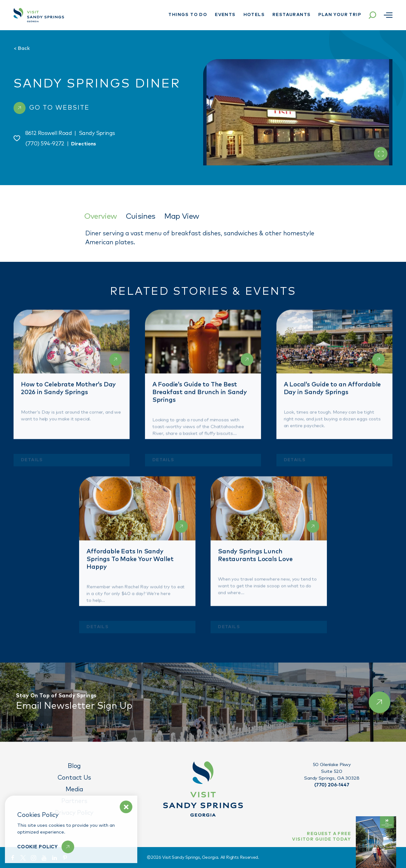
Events (225, 15)
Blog (74, 766)
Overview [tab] (100, 216)
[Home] (39, 15)
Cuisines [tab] (141, 216)
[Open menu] (388, 15)
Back (22, 48)
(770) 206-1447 (332, 785)
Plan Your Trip (340, 15)
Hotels (254, 15)
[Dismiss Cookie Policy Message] (126, 807)
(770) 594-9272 (45, 144)
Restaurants (291, 15)
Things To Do (188, 15)
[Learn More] (46, 847)
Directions (84, 144)
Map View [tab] (182, 216)
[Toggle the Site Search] (372, 15)
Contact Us (74, 778)
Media (74, 789)
